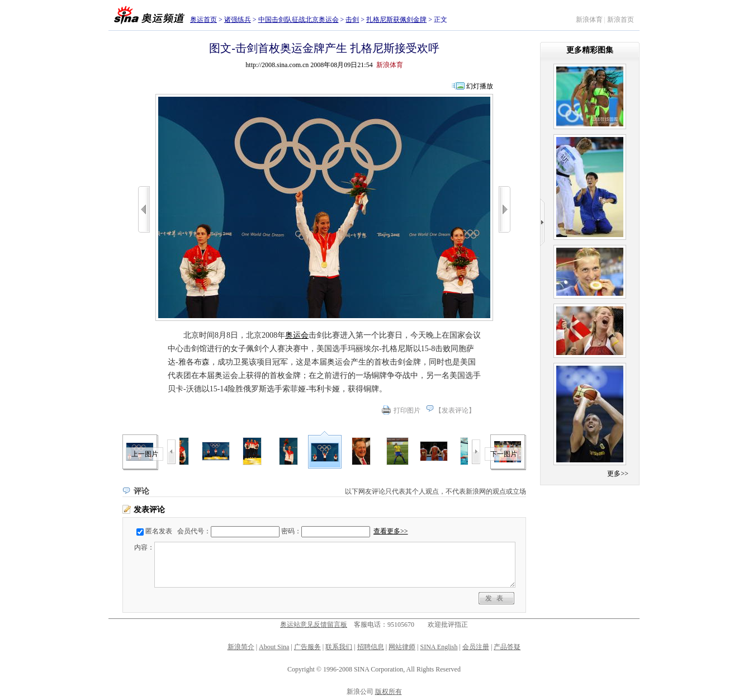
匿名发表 (159, 531)
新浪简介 (241, 647)
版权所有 (389, 692)
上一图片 (145, 454)
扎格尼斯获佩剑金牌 (396, 20)
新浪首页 (621, 20)
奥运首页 (203, 20)
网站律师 (402, 647)
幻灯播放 (480, 86)
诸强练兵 (238, 20)
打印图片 (407, 410)
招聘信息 (371, 647)
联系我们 (339, 647)
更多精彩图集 (590, 50)
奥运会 (297, 335)
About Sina (274, 647)
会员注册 (476, 647)
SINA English (439, 647)
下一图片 (504, 454)
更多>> (618, 474)
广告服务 (307, 647)
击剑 (352, 20)
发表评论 (455, 410)
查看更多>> (391, 531)
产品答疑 (507, 647)
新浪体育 (589, 20)
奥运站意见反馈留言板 (314, 625)
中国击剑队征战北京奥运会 (299, 20)
